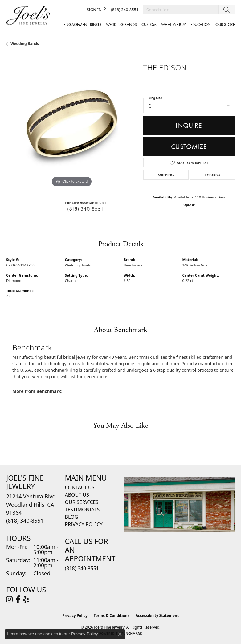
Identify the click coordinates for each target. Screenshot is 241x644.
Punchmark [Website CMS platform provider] (132, 634)
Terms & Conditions (112, 616)
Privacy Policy (84, 524)
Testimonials (82, 510)
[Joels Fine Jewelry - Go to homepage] (30, 16)
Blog (72, 517)
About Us (77, 495)
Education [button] (201, 24)
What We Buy (174, 24)
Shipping (166, 175)
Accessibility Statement (157, 616)
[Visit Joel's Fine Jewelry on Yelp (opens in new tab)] (26, 599)
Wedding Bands (25, 44)
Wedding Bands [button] (121, 24)
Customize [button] (189, 147)
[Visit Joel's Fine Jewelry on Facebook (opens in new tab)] (18, 599)
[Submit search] (227, 10)
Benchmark (133, 265)
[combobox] (181, 10)
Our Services (82, 502)
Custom (149, 24)
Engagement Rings (82, 24)
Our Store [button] (225, 24)
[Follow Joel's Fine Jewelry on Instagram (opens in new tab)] (9, 599)
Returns (212, 175)
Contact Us (80, 487)
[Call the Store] (25, 521)
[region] (72, 124)
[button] (96, 10)
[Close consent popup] (120, 634)
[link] (125, 10)
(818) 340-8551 (85, 209)
